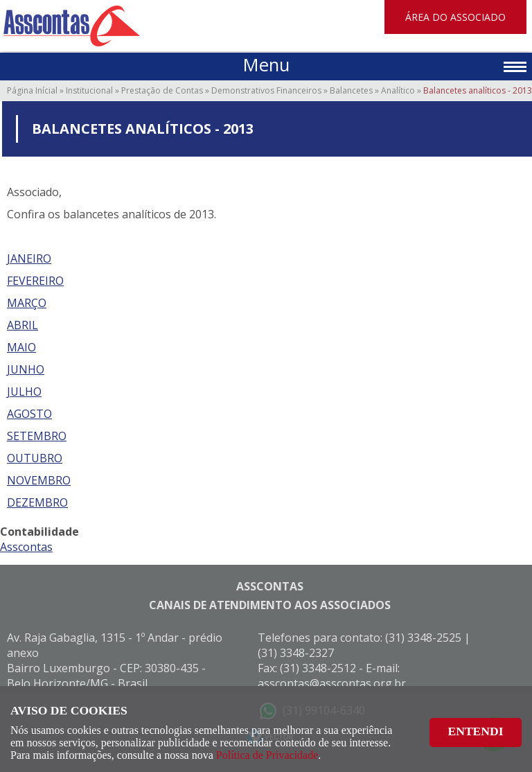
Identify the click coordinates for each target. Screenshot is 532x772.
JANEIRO (29, 258)
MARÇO (27, 303)
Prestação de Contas (162, 90)
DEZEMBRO (37, 502)
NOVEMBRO (39, 480)
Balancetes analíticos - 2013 (478, 90)
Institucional (89, 90)
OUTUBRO (35, 458)
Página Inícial (32, 90)
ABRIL (23, 325)
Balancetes (351, 90)
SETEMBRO (37, 436)
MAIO (21, 347)
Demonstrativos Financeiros (266, 90)
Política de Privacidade (267, 755)
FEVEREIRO (35, 281)
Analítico (398, 90)
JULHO (24, 392)
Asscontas (26, 547)
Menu (266, 65)
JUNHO (26, 369)
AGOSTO (29, 414)
